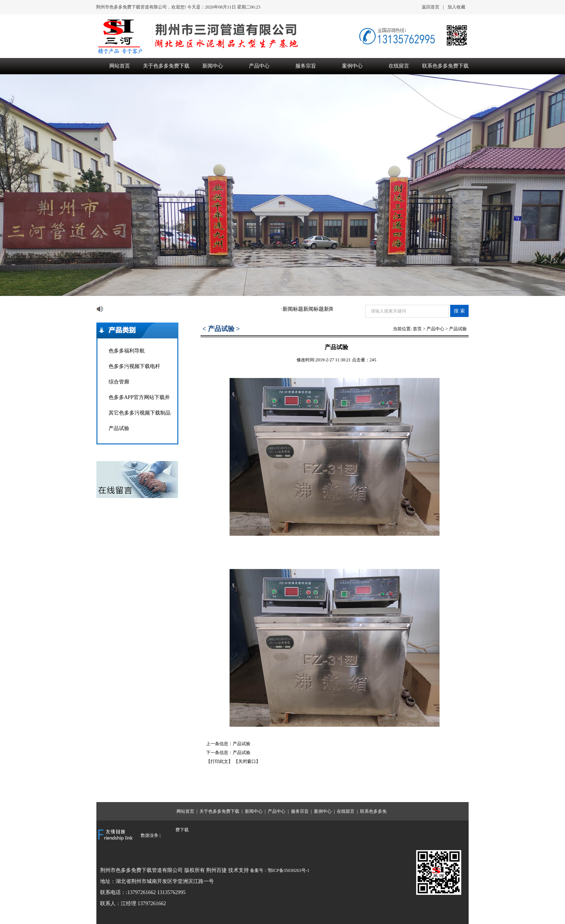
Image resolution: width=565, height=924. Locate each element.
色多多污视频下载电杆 (134, 366)
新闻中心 (213, 66)
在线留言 (399, 66)
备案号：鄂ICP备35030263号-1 (280, 870)
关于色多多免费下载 (166, 66)
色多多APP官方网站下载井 (139, 397)
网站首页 (120, 66)
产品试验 (119, 428)
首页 (417, 329)
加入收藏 (456, 7)
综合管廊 (119, 382)
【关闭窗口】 (247, 761)
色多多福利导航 (127, 351)
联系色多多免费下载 (445, 66)
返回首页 (431, 7)
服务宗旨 (306, 66)
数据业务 (150, 835)
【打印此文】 (219, 761)
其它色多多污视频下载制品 (140, 413)
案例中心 (352, 66)
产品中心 (259, 66)
